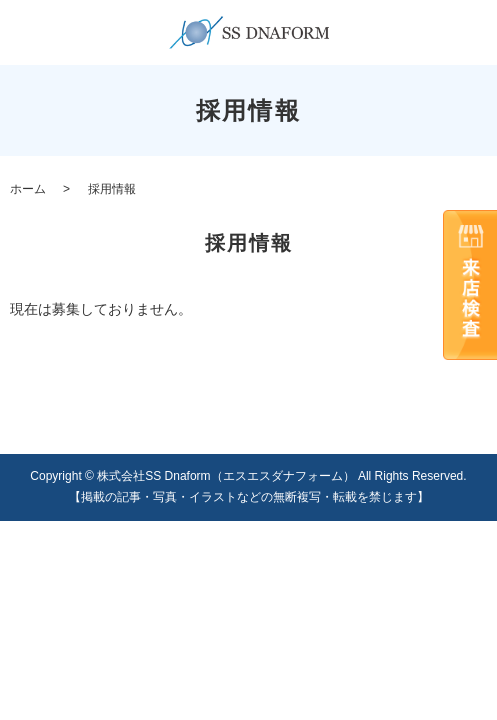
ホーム (28, 189)
